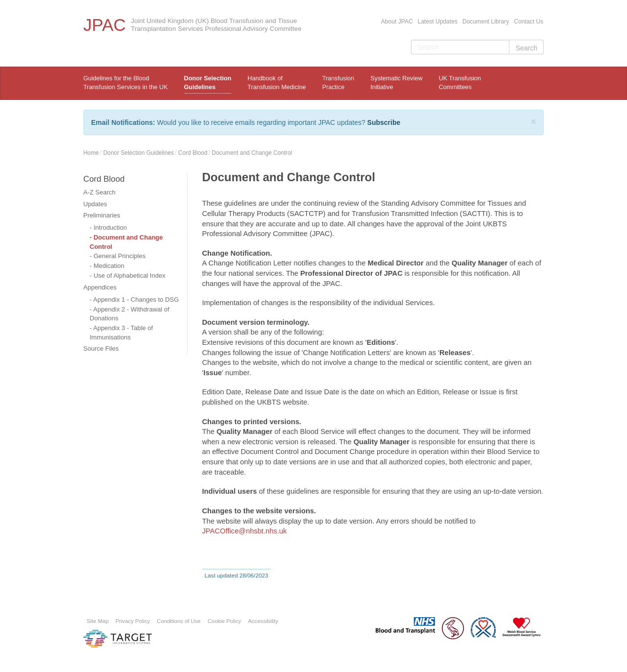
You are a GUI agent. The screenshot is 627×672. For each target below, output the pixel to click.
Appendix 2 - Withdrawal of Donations (130, 314)
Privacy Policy (133, 621)
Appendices (100, 287)
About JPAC (397, 22)
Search (527, 48)
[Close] (533, 121)
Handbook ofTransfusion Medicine (277, 83)
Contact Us (529, 22)
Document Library (486, 22)
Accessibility (263, 621)
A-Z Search (99, 192)
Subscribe (384, 122)
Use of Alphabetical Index (130, 276)
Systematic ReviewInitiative (396, 83)
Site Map (98, 621)
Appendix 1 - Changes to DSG (136, 300)
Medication (109, 266)
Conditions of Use (179, 621)
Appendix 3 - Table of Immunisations (121, 333)
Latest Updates (438, 22)
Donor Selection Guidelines (208, 83)
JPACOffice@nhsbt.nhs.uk (245, 531)
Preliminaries (102, 215)
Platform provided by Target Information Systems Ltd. (118, 639)
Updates (95, 204)
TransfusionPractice (338, 83)
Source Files (101, 348)
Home (91, 153)
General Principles (120, 256)
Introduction (110, 228)
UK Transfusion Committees (460, 83)
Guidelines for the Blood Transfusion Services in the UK (125, 83)
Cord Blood (193, 153)
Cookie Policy (225, 621)
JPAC (105, 25)
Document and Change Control (252, 153)
